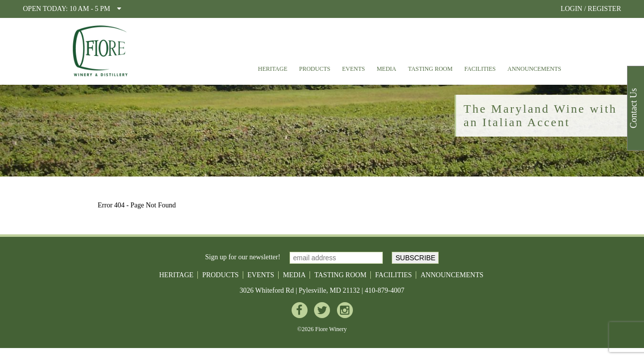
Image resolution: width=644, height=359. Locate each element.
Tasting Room (430, 69)
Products (315, 69)
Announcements (534, 69)
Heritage (272, 69)
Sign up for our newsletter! (243, 257)
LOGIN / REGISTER (591, 9)
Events (353, 69)
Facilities (480, 69)
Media (387, 69)
